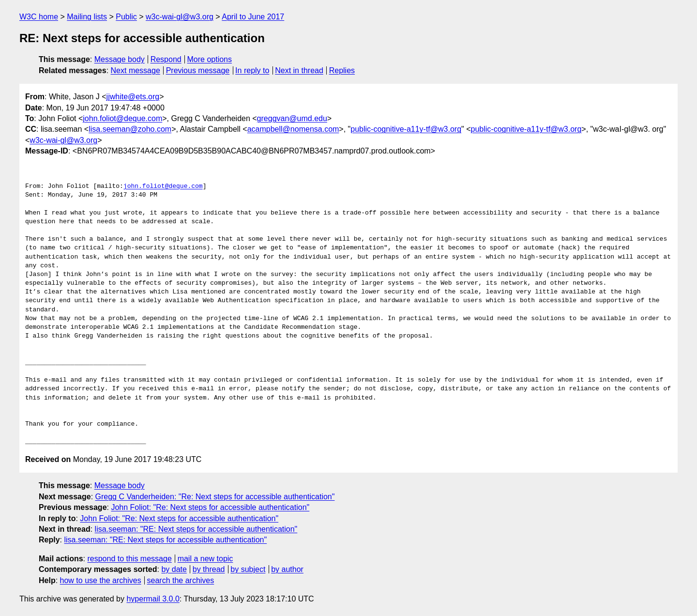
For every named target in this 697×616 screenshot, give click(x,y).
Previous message (198, 70)
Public (126, 17)
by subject (248, 569)
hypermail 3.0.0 (153, 599)
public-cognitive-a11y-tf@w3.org (406, 129)
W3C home (39, 17)
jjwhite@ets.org (133, 97)
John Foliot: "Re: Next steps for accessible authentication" (210, 507)
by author (287, 569)
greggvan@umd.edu (292, 118)
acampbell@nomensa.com (293, 129)
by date (174, 569)
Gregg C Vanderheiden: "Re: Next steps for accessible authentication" (215, 497)
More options (210, 59)
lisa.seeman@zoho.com (130, 129)
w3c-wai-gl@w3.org (180, 17)
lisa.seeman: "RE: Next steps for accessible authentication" (196, 529)
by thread (209, 569)
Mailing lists (87, 17)
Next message (136, 70)
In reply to (252, 70)
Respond (166, 59)
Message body (120, 59)
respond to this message (129, 559)
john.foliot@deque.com (122, 118)
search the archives (181, 580)
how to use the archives (101, 580)
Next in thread (299, 70)
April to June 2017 (253, 17)
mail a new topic (205, 559)
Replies (342, 70)
